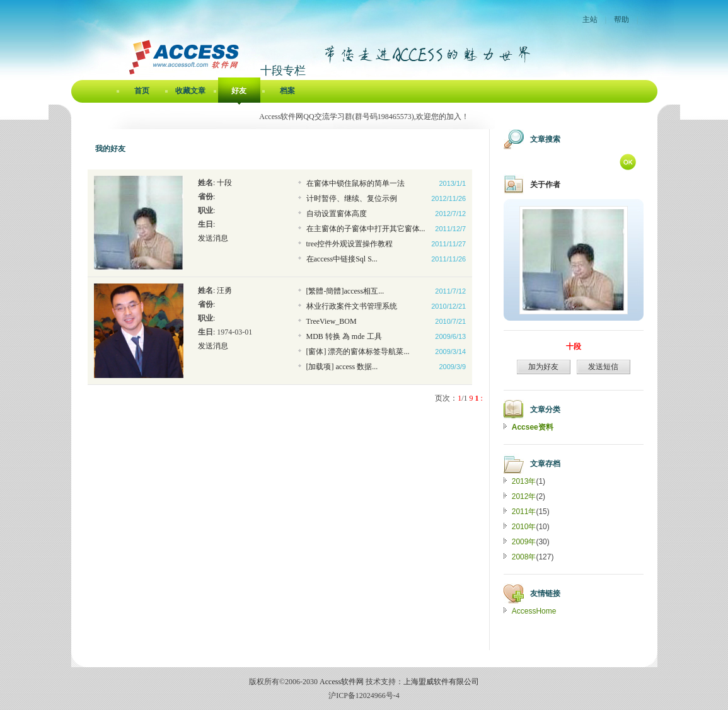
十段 (224, 183)
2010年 (524, 527)
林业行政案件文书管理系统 (352, 306)
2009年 (524, 542)
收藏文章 (190, 91)
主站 (590, 20)
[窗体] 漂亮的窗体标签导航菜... (358, 352)
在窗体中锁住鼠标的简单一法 (355, 183)
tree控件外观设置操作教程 (350, 244)
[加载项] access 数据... (342, 367)
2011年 (524, 512)
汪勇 (224, 290)
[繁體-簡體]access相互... (345, 291)
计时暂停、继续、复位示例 (352, 198)
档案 (287, 91)
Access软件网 (342, 682)
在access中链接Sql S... (342, 259)
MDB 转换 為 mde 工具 (344, 336)
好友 (239, 91)
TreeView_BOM (332, 321)
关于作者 (545, 185)
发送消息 (213, 238)
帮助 (621, 20)
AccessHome (534, 611)
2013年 (524, 481)
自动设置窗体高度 (337, 214)
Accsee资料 (533, 427)
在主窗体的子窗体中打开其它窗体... (366, 229)
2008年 (524, 557)
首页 (142, 91)
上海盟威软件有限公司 (441, 682)
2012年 (524, 496)
